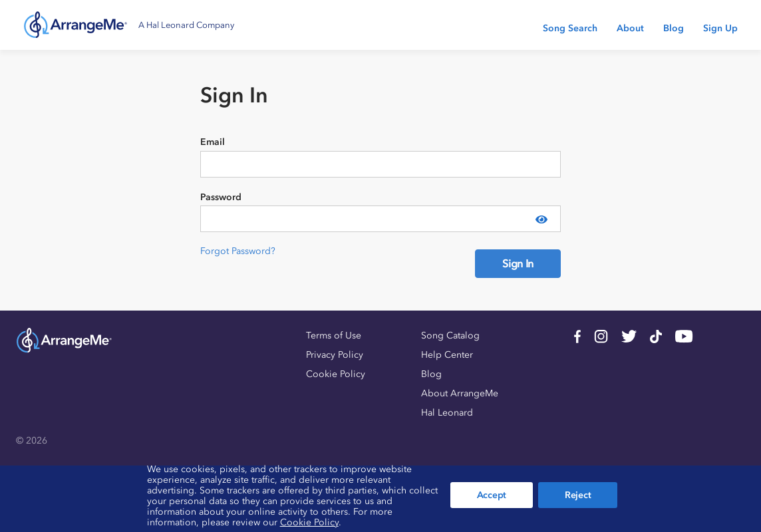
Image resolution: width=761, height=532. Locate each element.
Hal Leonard (447, 413)
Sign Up (720, 28)
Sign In (518, 263)
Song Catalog (450, 335)
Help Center (447, 355)
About (630, 28)
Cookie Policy (336, 374)
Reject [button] (578, 495)
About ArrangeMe (460, 393)
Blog (674, 28)
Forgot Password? (238, 251)
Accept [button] (492, 495)
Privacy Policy (335, 355)
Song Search (570, 28)
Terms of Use (334, 335)
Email (213, 142)
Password (221, 197)
